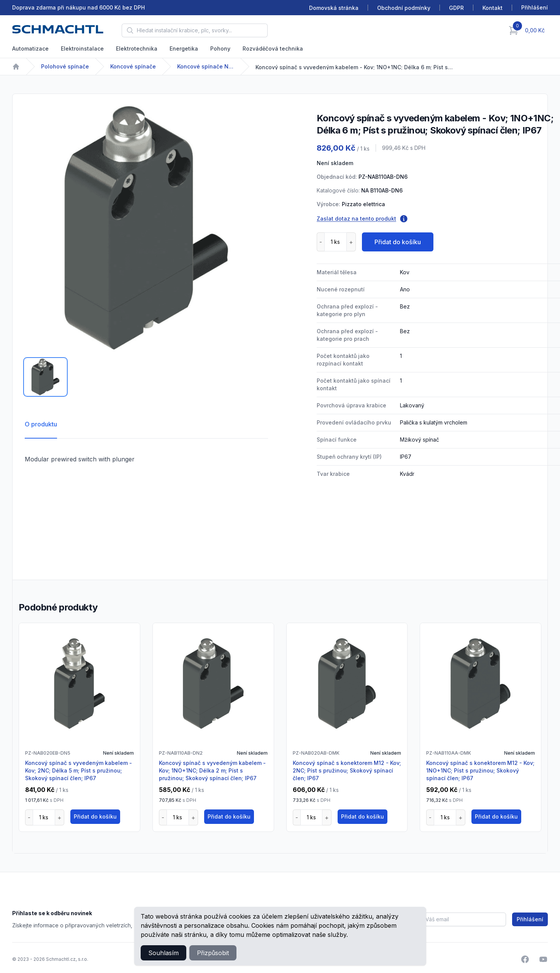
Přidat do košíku (398, 242)
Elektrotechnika (137, 48)
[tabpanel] (146, 228)
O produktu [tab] (41, 424)
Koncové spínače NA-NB (206, 66)
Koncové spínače (133, 66)
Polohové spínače (65, 66)
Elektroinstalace (82, 48)
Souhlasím (163, 953)
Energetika (184, 48)
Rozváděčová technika (273, 48)
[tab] (45, 377)
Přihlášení (530, 919)
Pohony (220, 48)
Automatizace (30, 48)
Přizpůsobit (213, 953)
